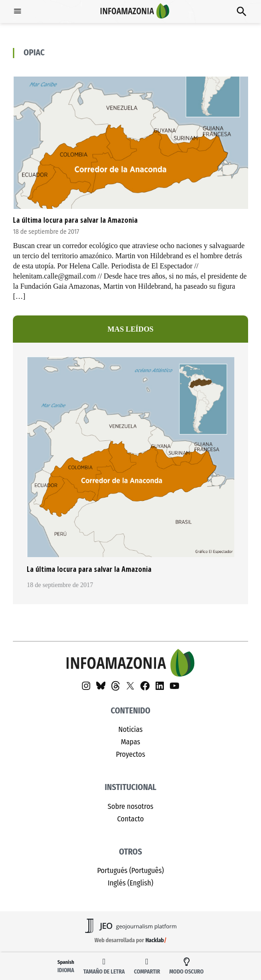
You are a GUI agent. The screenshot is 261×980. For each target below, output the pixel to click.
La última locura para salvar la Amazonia (75, 220)
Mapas (130, 742)
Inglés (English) (130, 883)
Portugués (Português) (130, 870)
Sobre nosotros (130, 806)
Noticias (130, 729)
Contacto (131, 819)
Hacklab (155, 940)
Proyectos (131, 754)
